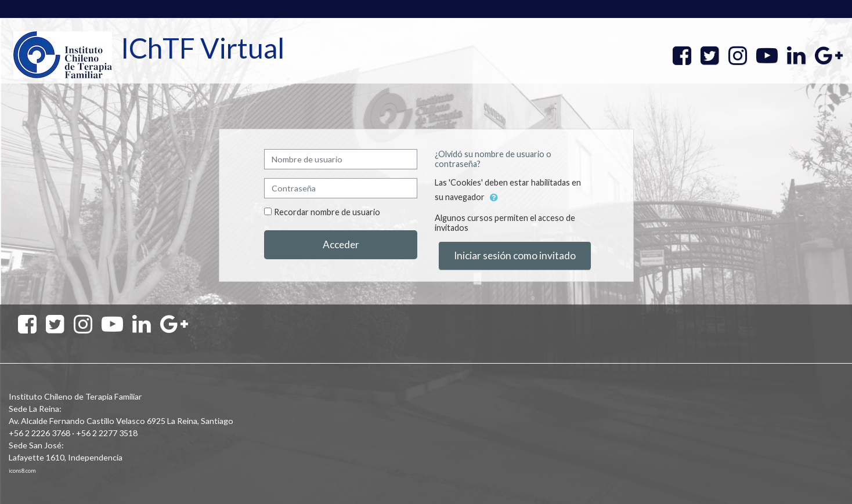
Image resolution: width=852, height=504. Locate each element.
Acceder (341, 244)
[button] (494, 198)
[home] (63, 54)
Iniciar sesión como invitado (515, 255)
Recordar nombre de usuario (327, 212)
